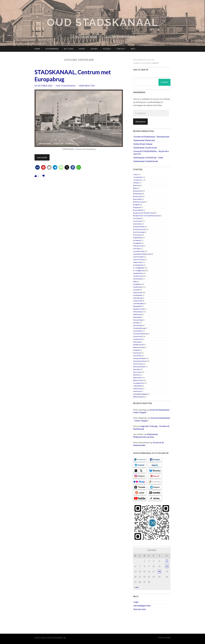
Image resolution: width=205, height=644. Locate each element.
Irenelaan (136, 290)
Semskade (137, 369)
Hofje (135, 281)
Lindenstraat (138, 301)
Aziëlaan (136, 183)
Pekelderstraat (138, 345)
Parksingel (137, 342)
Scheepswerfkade (139, 358)
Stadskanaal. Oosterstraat (145, 147)
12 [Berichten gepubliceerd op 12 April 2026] (167, 566)
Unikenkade (137, 386)
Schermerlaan (138, 364)
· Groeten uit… (138, 180)
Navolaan (136, 323)
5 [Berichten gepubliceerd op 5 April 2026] (167, 561)
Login (136, 602)
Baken (135, 188)
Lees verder (42, 158)
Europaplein (137, 243)
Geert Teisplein (138, 257)
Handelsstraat (138, 276)
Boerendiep (137, 199)
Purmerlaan (137, 356)
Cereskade (137, 218)
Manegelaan (137, 306)
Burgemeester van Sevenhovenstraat (146, 216)
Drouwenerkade (139, 227)
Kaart (82, 49)
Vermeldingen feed (142, 605)
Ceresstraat (137, 221)
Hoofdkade (137, 284)
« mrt (136, 587)
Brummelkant (138, 210)
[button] (37, 168)
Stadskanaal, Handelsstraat (146, 161)
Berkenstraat (138, 196)
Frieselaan (137, 249)
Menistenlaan (138, 312)
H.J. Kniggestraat (139, 271)
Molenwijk (137, 317)
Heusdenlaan (138, 279)
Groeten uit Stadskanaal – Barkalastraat (151, 137)
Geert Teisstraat (139, 260)
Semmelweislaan (139, 367)
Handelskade (138, 273)
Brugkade (136, 205)
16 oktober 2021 (44, 86)
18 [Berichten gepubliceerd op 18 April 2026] (159, 572)
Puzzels (107, 49)
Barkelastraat (138, 191)
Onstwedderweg (139, 328)
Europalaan (137, 240)
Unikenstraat (138, 389)
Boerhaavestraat (139, 202)
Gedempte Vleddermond (142, 254)
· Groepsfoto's (138, 177)
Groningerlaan (138, 265)
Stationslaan (137, 378)
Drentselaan (137, 224)
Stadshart (136, 375)
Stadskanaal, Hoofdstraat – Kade (148, 157)
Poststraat (137, 353)
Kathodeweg (138, 298)
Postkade (136, 350)
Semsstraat (137, 372)
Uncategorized (138, 383)
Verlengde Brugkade (140, 394)
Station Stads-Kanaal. (143, 144)
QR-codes (69, 49)
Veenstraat (137, 391)
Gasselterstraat (139, 251)
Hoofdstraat (137, 287)
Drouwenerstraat (139, 229)
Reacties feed (140, 609)
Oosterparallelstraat (140, 334)
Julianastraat (138, 292)
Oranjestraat (138, 339)
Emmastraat (137, 235)
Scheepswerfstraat (140, 361)
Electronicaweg (139, 232)
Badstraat (136, 185)
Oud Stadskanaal (102, 22)
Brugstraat (137, 207)
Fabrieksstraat (138, 246)
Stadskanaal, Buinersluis (144, 140)
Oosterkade (137, 331)
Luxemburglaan (139, 303)
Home (37, 49)
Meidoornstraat (139, 309)
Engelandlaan (138, 238)
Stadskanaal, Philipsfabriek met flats (146, 436)
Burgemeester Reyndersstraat (144, 213)
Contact (121, 49)
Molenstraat (137, 314)
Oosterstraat (138, 336)
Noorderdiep (138, 325)
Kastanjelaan (138, 295)
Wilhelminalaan (139, 397)
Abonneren (140, 121)
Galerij (94, 49)
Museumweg (138, 320)
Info (133, 49)
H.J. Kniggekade (139, 268)
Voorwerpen (52, 49)
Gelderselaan (138, 262)
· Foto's (136, 174)
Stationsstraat (138, 380)
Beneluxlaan (137, 194)
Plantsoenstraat (139, 347)
